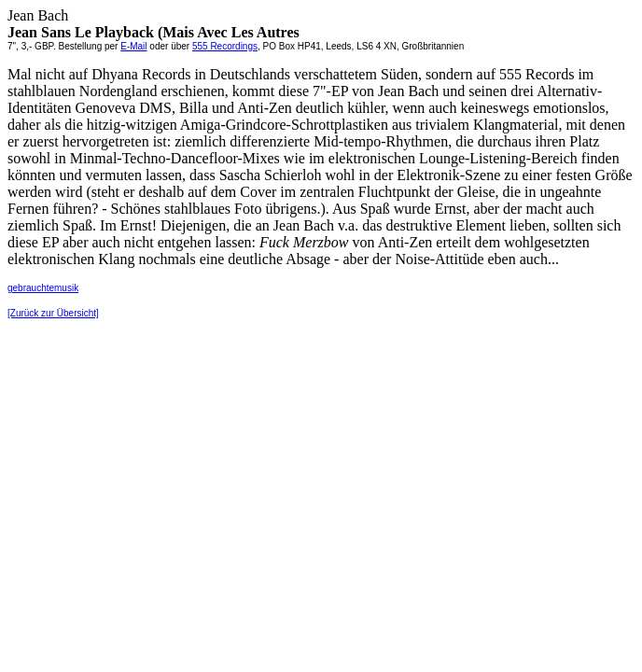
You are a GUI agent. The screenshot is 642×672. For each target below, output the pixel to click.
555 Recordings (225, 46)
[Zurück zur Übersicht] (53, 313)
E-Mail (133, 46)
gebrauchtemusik (43, 288)
